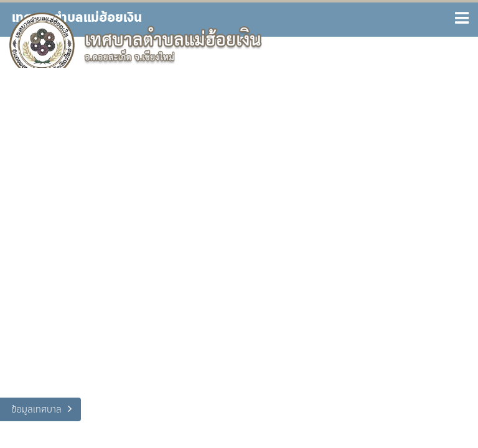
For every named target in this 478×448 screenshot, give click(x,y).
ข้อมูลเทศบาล (36, 410)
